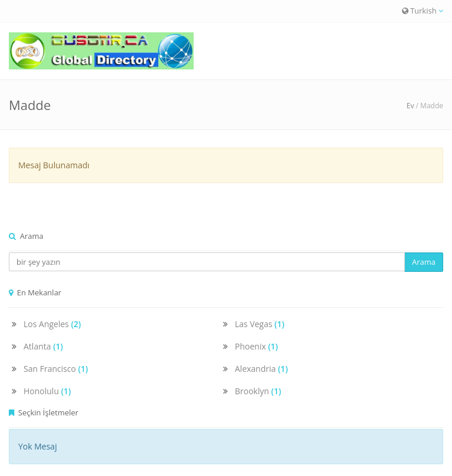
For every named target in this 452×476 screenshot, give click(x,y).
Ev (411, 106)
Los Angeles (52, 324)
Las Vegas (260, 324)
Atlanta (43, 346)
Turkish (423, 11)
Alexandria (261, 369)
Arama (424, 262)
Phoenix (256, 346)
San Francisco (56, 369)
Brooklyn (258, 391)
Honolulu (47, 391)
